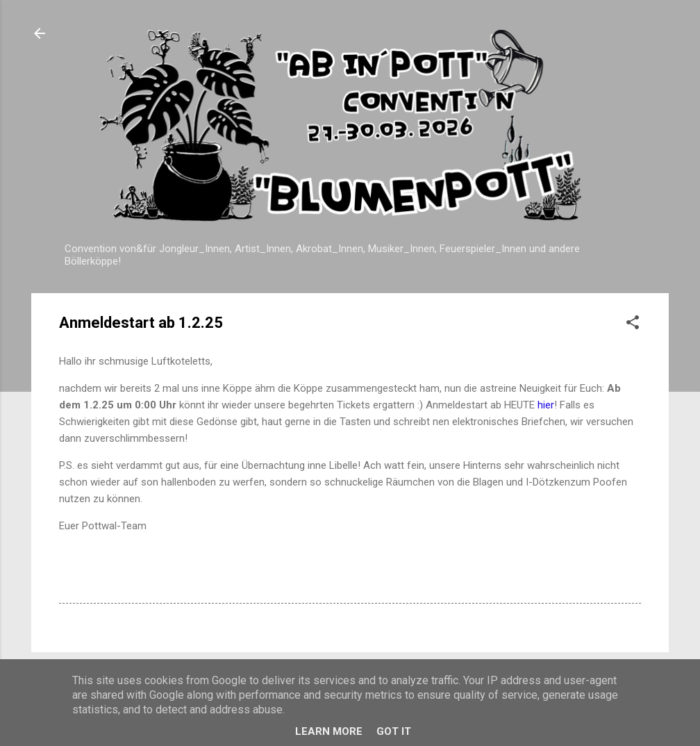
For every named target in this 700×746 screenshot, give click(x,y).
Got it (394, 731)
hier (546, 405)
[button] (633, 325)
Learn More (329, 731)
